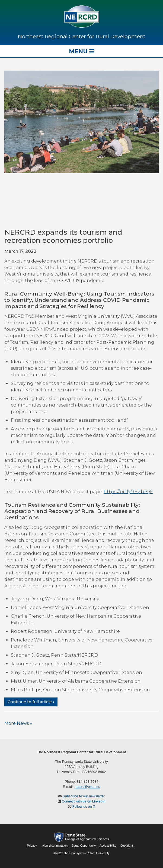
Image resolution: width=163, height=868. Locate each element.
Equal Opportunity (84, 846)
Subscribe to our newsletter (84, 796)
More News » (18, 723)
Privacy (32, 846)
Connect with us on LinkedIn (83, 801)
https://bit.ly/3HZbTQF (128, 492)
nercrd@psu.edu (87, 787)
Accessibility (108, 846)
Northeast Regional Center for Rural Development (82, 36)
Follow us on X (84, 806)
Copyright (127, 846)
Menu (82, 51)
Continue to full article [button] (30, 702)
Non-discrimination (55, 846)
